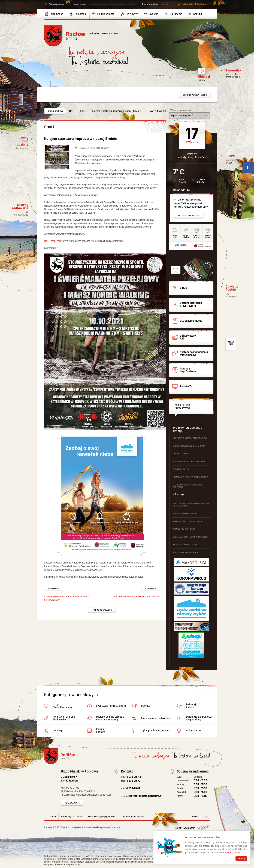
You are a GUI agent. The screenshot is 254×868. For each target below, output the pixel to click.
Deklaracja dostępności (133, 817)
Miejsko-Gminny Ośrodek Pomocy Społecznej (110, 718)
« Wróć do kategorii (102, 610)
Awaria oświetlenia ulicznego (188, 521)
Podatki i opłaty (100, 731)
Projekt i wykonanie (192, 828)
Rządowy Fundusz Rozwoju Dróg (189, 462)
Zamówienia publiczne (184, 529)
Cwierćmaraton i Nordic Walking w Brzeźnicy (137, 597)
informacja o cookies (231, 853)
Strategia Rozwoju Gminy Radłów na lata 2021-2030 (191, 505)
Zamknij (241, 858)
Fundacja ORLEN (181, 469)
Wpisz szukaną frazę (181, 110)
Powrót (195, 817)
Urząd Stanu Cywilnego (62, 706)
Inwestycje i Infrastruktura (111, 706)
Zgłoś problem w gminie (185, 514)
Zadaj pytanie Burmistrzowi (183, 407)
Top (205, 817)
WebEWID (175, 236)
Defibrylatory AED (231, 344)
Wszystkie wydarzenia (189, 216)
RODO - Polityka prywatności (102, 817)
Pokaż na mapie (72, 803)
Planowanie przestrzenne (155, 718)
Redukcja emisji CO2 (183, 454)
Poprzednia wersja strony (186, 552)
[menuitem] (56, 14)
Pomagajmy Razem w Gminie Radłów (191, 477)
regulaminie (92, 195)
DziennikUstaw (197, 236)
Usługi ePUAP (194, 731)
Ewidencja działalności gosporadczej (199, 718)
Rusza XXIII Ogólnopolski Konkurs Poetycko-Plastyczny (191, 205)
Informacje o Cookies (72, 817)
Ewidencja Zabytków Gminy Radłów (191, 537)
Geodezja (58, 731)
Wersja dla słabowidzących (196, 4)
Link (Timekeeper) (53, 241)
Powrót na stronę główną (65, 36)
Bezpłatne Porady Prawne (186, 545)
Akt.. (71, 111)
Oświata (146, 706)
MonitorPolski (208, 236)
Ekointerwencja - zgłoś (195, 95)
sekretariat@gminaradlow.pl (142, 796)
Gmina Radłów (55, 111)
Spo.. (83, 111)
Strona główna (56, 4)
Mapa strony (80, 4)
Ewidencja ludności (192, 706)
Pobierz (176, 269)
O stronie (51, 817)
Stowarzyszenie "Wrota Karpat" (189, 446)
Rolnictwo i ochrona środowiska (64, 718)
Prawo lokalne (186, 236)
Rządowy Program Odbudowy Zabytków (188, 486)
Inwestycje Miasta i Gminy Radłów (190, 438)
